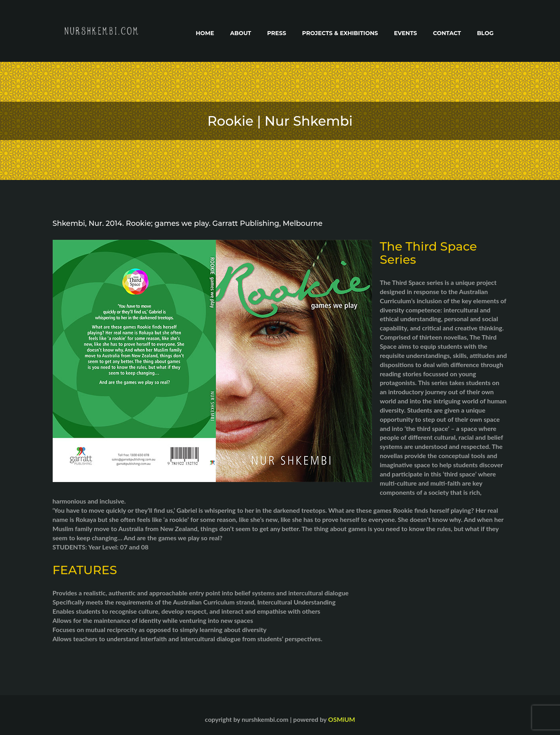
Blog (485, 33)
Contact (447, 33)
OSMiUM (342, 719)
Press (277, 33)
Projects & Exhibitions (340, 33)
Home (205, 33)
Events (406, 33)
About (240, 33)
